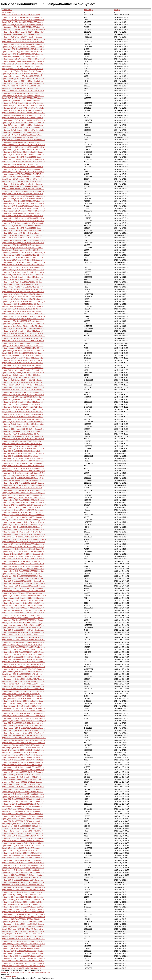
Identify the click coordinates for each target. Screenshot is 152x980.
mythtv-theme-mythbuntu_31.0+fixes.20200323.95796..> (23, 625)
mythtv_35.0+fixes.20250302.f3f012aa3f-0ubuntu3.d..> (23, 762)
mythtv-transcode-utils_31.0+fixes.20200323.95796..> (22, 574)
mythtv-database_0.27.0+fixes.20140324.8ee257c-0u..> (23, 79)
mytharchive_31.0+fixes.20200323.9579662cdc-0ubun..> (23, 583)
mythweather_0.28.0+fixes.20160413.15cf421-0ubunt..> (23, 292)
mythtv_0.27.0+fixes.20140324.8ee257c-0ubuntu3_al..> (23, 169)
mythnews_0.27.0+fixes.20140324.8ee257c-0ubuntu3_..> (24, 162)
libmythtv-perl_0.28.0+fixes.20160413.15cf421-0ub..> (22, 250)
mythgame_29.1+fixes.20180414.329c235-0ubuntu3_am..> (24, 505)
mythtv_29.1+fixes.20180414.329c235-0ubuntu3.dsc (22, 451)
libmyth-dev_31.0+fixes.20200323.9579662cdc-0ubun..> (23, 605)
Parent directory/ (8, 12)
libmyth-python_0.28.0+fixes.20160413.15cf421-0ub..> (22, 257)
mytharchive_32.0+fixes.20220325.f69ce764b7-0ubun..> (23, 642)
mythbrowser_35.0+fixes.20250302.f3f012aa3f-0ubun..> (23, 802)
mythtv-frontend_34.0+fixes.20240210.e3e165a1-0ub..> (23, 701)
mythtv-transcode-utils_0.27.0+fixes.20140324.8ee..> (22, 52)
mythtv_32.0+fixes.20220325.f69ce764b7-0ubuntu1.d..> (23, 632)
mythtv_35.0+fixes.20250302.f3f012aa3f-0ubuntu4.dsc (22, 821)
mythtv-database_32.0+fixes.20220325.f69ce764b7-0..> (23, 635)
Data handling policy (8, 976)
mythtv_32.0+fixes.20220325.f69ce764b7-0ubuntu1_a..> (23, 657)
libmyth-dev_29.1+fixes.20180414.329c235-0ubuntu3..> (23, 468)
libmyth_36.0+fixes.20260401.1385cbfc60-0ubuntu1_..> (23, 929)
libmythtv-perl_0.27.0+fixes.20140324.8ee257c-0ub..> (22, 66)
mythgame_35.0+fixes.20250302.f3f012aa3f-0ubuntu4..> (23, 875)
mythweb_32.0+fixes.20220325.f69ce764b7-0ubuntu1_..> (24, 667)
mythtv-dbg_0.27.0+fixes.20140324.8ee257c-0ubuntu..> (23, 37)
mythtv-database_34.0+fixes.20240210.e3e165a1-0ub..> (23, 726)
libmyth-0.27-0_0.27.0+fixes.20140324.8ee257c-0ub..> (23, 22)
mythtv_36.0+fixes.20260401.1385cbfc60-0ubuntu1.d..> (23, 882)
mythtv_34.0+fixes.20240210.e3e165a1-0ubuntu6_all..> (23, 723)
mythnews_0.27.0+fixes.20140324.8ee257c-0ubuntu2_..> (24, 49)
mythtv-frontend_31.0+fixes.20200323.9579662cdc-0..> (23, 618)
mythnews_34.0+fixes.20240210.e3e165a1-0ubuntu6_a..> (24, 738)
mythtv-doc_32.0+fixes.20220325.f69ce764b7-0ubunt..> (23, 686)
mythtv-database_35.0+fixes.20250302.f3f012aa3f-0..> (23, 775)
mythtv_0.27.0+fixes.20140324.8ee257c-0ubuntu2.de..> (23, 20)
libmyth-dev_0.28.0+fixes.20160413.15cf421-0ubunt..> (22, 275)
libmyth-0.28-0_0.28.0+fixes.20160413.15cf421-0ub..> (22, 248)
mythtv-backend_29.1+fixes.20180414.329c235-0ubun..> (23, 483)
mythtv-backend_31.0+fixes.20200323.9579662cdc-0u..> (23, 571)
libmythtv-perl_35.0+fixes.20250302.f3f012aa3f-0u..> (22, 806)
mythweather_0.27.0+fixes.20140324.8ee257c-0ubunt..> (23, 34)
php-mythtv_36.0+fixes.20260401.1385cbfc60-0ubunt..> (23, 885)
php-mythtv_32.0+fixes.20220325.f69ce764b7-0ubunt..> (23, 655)
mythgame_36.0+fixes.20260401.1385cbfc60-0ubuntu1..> (24, 919)
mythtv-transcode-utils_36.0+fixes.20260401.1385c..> (22, 892)
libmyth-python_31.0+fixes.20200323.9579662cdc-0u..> (23, 569)
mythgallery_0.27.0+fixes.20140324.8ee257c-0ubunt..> (23, 56)
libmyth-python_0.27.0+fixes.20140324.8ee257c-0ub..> (23, 69)
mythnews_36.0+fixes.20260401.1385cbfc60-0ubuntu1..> (23, 917)
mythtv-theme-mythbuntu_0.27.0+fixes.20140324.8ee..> (23, 61)
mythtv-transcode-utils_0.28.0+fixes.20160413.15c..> (22, 289)
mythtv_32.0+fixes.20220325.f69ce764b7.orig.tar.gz (21, 628)
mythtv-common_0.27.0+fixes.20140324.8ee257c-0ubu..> (24, 59)
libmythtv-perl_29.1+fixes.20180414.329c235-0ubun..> (22, 527)
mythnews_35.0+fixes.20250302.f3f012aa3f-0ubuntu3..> (23, 794)
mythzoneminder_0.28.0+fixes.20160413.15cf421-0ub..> (23, 255)
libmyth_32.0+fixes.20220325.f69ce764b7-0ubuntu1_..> (23, 689)
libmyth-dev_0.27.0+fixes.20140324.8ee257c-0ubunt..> (23, 54)
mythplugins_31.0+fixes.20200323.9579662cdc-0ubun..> (23, 620)
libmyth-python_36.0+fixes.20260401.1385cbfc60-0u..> (23, 936)
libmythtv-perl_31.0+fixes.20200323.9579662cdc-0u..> (22, 576)
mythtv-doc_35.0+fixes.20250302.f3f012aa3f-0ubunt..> (23, 772)
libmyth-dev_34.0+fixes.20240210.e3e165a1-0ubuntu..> (23, 755)
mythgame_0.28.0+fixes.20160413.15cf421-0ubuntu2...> (23, 360)
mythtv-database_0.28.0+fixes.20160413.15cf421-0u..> (23, 287)
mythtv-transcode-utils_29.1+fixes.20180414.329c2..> (22, 488)
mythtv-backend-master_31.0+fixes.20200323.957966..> (23, 603)
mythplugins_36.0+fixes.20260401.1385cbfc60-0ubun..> (23, 912)
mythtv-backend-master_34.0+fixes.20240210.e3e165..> (23, 733)
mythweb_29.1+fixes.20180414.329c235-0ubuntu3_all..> (23, 554)
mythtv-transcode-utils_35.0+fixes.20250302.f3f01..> (22, 777)
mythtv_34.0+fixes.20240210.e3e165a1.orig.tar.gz (21, 694)
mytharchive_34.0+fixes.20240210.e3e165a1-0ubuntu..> (23, 745)
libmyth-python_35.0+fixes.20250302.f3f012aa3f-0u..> (22, 811)
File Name (6, 10)
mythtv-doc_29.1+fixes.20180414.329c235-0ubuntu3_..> (23, 544)
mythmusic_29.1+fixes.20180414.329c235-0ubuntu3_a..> (24, 525)
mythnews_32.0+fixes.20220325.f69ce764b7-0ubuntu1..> (24, 650)
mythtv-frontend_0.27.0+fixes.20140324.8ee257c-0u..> (23, 25)
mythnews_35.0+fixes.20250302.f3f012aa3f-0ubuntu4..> (23, 865)
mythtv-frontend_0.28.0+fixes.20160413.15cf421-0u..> (22, 282)
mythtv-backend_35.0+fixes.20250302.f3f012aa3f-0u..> (23, 789)
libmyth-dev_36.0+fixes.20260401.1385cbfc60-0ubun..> (23, 931)
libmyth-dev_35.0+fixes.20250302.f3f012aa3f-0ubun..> (22, 814)
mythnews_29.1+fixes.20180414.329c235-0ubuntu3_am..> (24, 539)
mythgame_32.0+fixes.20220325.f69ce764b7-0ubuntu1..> (24, 647)
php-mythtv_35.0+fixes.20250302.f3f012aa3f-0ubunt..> (23, 782)
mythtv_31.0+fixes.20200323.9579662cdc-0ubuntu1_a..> (23, 581)
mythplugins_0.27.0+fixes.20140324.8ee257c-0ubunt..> (23, 64)
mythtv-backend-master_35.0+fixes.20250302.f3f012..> (23, 784)
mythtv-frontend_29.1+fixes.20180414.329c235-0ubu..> (23, 476)
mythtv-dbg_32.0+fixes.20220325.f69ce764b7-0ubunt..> (23, 669)
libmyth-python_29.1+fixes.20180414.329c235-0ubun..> (23, 547)
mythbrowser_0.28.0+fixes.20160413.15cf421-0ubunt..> (23, 265)
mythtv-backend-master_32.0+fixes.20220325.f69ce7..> (23, 691)
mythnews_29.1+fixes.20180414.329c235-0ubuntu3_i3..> (23, 473)
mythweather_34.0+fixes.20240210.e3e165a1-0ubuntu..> (23, 708)
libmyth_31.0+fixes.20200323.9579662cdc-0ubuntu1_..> (23, 623)
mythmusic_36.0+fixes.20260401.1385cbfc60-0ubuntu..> (23, 927)
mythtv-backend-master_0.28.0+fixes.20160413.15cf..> (23, 284)
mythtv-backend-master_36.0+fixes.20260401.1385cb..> (23, 909)
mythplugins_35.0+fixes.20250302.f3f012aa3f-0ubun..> (23, 792)
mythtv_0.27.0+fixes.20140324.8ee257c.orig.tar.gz (21, 15)
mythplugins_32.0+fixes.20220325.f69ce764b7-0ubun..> (23, 659)
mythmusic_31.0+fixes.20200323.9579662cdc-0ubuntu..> (23, 610)
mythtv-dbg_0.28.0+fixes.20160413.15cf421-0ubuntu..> (23, 294)
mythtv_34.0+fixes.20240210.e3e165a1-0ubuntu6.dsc (22, 696)
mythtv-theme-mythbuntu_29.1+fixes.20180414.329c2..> (23, 522)
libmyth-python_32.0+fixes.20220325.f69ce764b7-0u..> (23, 637)
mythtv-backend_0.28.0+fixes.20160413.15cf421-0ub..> (23, 270)
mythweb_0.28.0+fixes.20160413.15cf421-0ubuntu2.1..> (23, 392)
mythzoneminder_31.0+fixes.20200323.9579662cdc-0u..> (24, 579)
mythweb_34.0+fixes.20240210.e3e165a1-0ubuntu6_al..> (24, 716)
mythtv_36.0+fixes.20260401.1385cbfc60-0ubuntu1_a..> (23, 904)
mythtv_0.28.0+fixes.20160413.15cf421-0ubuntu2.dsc (22, 238)
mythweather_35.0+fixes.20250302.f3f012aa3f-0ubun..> (23, 770)
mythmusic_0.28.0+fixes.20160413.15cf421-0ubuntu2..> (23, 272)
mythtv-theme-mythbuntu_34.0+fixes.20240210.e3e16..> (23, 704)
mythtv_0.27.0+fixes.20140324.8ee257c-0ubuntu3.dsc (22, 125)
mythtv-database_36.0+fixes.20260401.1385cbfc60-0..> (23, 900)
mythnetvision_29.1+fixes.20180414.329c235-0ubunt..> (23, 485)
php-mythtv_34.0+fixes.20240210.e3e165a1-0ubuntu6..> (23, 711)
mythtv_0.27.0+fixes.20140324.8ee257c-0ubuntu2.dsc (22, 17)
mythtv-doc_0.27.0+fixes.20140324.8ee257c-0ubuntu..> (23, 83)
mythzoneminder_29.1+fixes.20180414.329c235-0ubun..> (24, 458)
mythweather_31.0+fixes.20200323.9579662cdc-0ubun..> (24, 601)
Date (116, 10)
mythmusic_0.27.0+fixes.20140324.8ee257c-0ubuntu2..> (23, 30)
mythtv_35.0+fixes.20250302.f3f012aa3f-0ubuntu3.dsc (22, 760)
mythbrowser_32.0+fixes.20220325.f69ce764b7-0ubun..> (23, 679)
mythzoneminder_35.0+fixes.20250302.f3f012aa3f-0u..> (23, 767)
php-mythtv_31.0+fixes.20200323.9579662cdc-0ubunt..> (23, 615)
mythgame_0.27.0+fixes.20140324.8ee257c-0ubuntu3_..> (24, 140)
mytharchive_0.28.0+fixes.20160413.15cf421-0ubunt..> (23, 277)
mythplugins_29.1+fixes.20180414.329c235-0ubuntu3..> (23, 559)
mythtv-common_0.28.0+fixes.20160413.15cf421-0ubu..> (23, 262)
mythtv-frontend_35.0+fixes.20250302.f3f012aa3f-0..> (22, 765)
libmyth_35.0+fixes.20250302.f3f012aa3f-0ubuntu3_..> (22, 809)
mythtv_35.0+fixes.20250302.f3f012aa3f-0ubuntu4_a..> (23, 841)
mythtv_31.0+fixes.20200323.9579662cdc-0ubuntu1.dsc (23, 566)
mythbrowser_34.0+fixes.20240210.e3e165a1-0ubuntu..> (23, 743)
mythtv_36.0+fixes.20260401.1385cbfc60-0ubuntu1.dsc (23, 880)
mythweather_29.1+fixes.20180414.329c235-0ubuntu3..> (23, 471)
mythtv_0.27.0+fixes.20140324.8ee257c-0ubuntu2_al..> (23, 81)
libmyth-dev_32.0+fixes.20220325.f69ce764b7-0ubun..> (23, 681)
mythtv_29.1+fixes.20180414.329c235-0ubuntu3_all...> (23, 512)
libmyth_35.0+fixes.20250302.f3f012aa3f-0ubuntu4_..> (22, 848)
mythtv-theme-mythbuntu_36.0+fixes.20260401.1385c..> (23, 895)
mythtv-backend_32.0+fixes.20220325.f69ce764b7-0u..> (23, 652)
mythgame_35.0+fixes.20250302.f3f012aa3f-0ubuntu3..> (23, 816)
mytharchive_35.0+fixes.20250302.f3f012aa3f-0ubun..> (23, 804)
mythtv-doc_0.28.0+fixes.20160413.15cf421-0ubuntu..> (23, 267)
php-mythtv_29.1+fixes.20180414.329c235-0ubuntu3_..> (23, 517)
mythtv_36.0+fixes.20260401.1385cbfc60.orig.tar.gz (21, 878)
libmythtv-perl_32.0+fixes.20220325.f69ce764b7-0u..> (22, 674)
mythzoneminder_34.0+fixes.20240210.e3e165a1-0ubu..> (24, 718)
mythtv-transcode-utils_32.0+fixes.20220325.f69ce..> (22, 645)
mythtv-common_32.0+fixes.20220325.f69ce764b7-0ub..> (24, 672)
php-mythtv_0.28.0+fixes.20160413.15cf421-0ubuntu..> (23, 299)
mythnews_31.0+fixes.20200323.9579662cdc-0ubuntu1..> (24, 588)
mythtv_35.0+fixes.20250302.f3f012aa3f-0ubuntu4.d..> (23, 819)
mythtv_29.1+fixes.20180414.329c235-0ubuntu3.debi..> (23, 453)
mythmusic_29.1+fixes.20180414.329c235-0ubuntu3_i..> (23, 478)
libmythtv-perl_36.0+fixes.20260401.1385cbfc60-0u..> (22, 934)
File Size (88, 10)
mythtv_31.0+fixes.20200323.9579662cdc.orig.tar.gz (22, 561)
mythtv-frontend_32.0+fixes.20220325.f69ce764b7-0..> (23, 664)
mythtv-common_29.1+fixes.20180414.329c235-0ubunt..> (24, 490)
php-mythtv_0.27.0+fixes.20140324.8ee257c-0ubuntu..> (23, 71)
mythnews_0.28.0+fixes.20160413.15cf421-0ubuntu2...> (23, 395)
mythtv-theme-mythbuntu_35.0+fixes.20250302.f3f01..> (23, 779)
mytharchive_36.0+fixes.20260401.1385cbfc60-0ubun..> (23, 922)
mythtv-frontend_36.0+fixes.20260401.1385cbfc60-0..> (23, 902)
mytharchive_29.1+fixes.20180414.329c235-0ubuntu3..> (23, 480)
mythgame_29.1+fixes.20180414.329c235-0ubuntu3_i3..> (24, 493)
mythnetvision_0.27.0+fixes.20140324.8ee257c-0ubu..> (23, 47)
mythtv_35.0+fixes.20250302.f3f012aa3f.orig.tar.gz (21, 757)
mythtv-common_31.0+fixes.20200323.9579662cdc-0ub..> (24, 586)
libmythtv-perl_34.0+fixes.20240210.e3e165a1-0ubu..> (22, 748)
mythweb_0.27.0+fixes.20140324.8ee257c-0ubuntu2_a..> (24, 74)
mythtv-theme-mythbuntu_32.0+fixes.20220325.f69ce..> (23, 676)
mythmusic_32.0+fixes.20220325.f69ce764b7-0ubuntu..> (23, 662)
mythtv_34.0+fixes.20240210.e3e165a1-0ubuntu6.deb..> (23, 699)
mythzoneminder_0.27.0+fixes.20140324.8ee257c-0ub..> (23, 39)
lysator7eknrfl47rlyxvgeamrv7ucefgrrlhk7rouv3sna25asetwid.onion (26, 972)
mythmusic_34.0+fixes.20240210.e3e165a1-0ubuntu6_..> (24, 740)
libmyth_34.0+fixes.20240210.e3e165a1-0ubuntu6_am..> (23, 750)
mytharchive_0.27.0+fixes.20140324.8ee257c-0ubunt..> (23, 42)
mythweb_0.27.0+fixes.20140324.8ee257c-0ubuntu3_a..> (24, 186)
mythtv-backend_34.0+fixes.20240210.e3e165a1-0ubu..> (23, 731)
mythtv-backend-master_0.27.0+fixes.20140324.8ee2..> (23, 76)
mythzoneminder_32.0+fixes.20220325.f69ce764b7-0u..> (23, 684)
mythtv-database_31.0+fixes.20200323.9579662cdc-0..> (23, 598)
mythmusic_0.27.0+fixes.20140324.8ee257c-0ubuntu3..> (23, 130)
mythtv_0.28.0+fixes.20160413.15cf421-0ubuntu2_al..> (23, 280)
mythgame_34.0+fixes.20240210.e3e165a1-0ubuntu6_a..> (24, 721)
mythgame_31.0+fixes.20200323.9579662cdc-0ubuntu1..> (24, 596)
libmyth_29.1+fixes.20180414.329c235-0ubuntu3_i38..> (23, 495)
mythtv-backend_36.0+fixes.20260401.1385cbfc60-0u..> (23, 907)
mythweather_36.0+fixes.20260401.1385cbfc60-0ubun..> (23, 890)
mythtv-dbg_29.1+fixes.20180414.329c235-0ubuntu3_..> (23, 463)
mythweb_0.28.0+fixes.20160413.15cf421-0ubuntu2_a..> (23, 240)
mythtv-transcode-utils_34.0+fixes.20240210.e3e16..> (22, 706)
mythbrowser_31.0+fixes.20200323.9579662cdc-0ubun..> (24, 591)
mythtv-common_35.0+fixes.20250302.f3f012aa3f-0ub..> (23, 787)
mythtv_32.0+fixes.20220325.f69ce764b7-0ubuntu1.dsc (23, 630)
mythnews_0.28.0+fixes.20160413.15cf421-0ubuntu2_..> (23, 253)
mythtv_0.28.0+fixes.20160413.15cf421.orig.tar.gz (21, 233)
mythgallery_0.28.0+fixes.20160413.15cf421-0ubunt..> (22, 245)
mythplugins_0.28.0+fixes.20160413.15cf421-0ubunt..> (23, 260)
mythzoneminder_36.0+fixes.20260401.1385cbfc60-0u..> (23, 887)
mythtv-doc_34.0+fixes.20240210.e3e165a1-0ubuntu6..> (23, 713)
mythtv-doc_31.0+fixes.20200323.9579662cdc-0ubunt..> (23, 613)
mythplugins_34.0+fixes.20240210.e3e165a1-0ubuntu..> (23, 735)
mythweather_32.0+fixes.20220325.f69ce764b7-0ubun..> (23, 640)
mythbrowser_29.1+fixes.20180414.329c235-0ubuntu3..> (23, 461)
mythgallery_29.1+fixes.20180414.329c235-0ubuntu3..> (23, 466)
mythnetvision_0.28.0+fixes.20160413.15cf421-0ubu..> (23, 297)
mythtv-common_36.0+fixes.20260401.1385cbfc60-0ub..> (24, 914)
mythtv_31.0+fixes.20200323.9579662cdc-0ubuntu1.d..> (23, 564)
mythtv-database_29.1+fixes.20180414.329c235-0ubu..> (23, 556)
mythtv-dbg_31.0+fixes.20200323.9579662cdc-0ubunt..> (23, 608)
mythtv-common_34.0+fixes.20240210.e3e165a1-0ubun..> (24, 728)
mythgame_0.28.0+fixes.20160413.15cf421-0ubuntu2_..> (23, 302)
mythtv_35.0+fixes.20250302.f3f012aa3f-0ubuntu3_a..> (23, 799)
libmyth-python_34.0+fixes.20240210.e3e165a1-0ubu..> (23, 752)
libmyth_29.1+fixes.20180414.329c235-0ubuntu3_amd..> (23, 520)
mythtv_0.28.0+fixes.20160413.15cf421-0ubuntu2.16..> (23, 343)
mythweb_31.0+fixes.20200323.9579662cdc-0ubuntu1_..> (24, 593)
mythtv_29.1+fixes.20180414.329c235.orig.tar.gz (20, 456)
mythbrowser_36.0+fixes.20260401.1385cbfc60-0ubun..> (23, 924)
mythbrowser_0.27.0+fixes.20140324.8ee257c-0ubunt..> (23, 27)
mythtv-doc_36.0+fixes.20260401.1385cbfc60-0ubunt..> (23, 897)
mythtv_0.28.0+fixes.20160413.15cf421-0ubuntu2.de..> (23, 235)
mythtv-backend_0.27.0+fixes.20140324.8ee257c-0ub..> (23, 32)
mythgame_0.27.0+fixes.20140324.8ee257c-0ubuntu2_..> (24, 44)
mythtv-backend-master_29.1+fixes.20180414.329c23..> (23, 507)
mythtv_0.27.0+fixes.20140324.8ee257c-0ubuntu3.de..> (23, 128)
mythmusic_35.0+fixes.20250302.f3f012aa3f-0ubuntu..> (23, 797)
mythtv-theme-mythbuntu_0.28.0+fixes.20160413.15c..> (23, 243)
